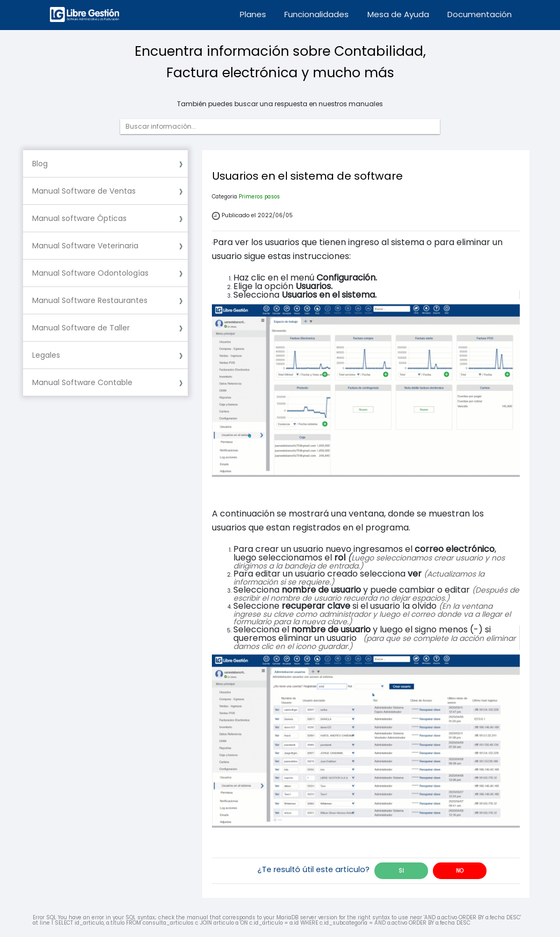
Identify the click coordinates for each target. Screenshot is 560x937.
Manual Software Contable (82, 382)
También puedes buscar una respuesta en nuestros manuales (280, 104)
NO (460, 871)
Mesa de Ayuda (398, 14)
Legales (46, 355)
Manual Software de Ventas (84, 191)
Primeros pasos (259, 197)
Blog (40, 164)
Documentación (480, 14)
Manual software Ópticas (79, 218)
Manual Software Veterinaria (85, 246)
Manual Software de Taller (81, 328)
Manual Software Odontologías (90, 273)
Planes (253, 14)
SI (401, 871)
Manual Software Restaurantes (90, 300)
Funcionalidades (316, 14)
